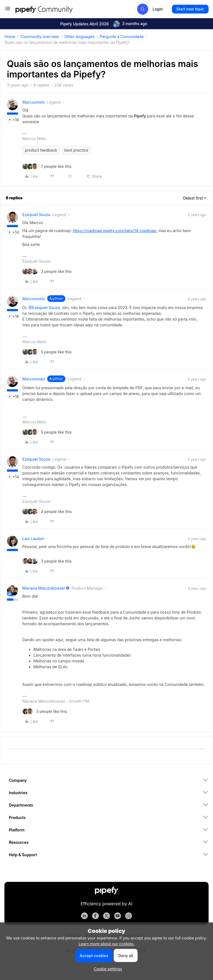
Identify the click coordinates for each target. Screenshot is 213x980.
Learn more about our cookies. (107, 944)
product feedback (41, 150)
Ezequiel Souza (36, 215)
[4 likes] (47, 512)
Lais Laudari (33, 539)
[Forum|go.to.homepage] (54, 9)
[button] (8, 10)
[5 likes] (47, 352)
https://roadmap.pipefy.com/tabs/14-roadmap (115, 231)
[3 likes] (47, 271)
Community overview (40, 37)
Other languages (79, 37)
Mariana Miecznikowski (44, 588)
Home (10, 37)
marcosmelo (34, 102)
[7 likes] (47, 166)
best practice (76, 150)
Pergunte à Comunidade (122, 37)
